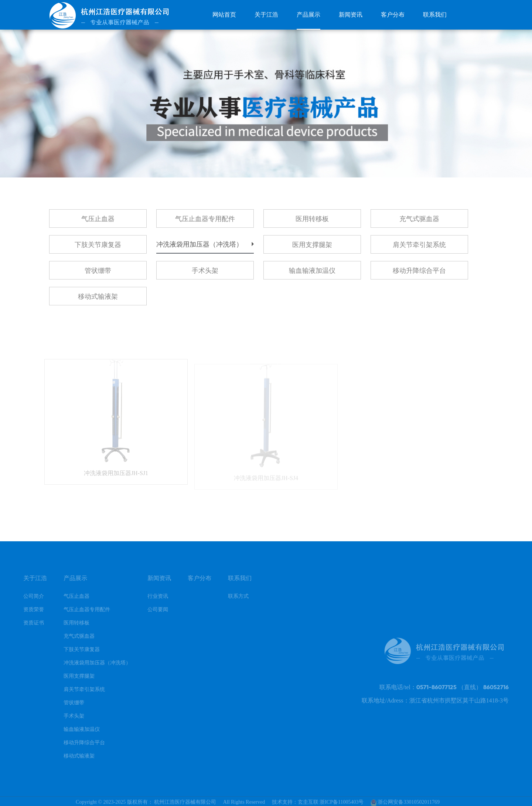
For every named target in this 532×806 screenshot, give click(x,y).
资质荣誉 (28, 609)
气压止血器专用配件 (205, 221)
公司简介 (28, 596)
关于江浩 (266, 15)
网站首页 (224, 15)
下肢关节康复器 (98, 247)
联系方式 (232, 596)
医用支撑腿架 (312, 247)
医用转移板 (312, 221)
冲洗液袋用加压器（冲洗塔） (199, 247)
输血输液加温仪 (312, 273)
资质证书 (28, 623)
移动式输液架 (98, 299)
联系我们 (435, 15)
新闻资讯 (351, 15)
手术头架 (205, 273)
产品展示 (308, 15)
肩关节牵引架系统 (419, 247)
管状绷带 (98, 273)
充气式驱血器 (419, 221)
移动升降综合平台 (419, 273)
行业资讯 (152, 596)
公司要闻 (152, 609)
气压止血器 (98, 221)
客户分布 (393, 15)
